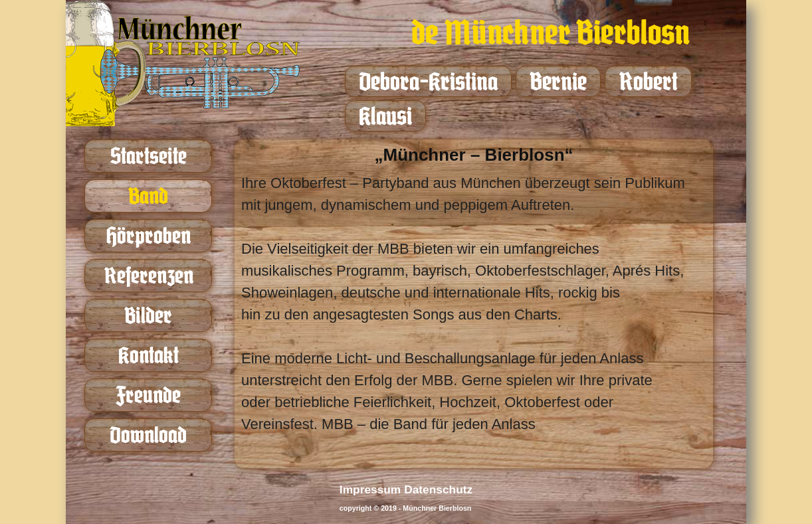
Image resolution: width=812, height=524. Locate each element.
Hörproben (149, 235)
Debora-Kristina (428, 81)
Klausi (385, 116)
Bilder (148, 315)
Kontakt (149, 355)
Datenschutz (438, 489)
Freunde (148, 395)
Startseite (148, 156)
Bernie (558, 81)
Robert (648, 81)
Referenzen (149, 275)
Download (148, 435)
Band (148, 196)
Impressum (370, 489)
